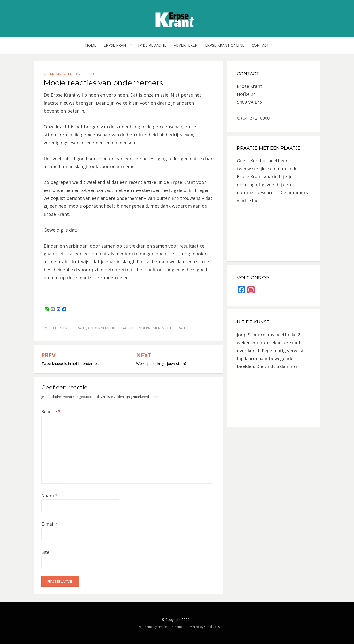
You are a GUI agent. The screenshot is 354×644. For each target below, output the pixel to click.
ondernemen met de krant (161, 328)
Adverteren (186, 45)
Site (45, 552)
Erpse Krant (116, 45)
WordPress (212, 627)
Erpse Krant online (225, 45)
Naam (49, 496)
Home (91, 45)
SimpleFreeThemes (171, 627)
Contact (260, 45)
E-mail (50, 524)
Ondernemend (102, 328)
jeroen (88, 74)
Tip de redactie (151, 45)
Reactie (51, 411)
